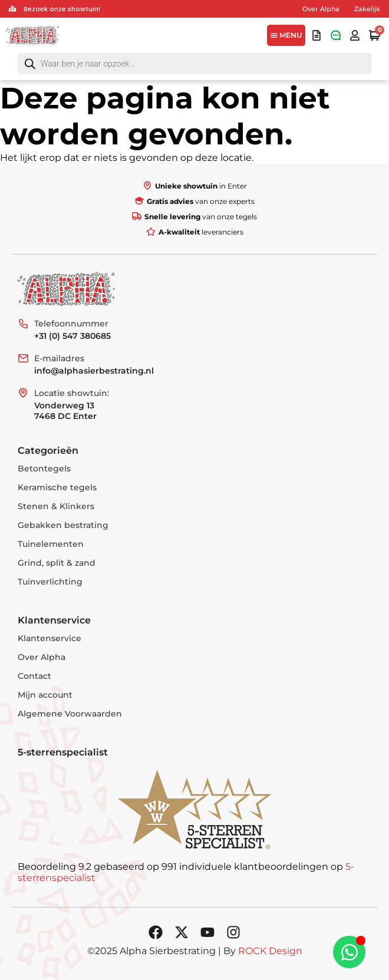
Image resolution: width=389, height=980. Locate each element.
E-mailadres (59, 358)
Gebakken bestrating (63, 525)
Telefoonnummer (71, 324)
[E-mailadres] (23, 358)
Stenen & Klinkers (56, 506)
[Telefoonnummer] (23, 324)
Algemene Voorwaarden (70, 714)
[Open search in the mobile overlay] (194, 64)
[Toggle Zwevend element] (349, 952)
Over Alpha (321, 9)
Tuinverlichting (50, 582)
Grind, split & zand (57, 563)
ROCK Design (270, 951)
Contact (34, 676)
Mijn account (45, 695)
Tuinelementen (51, 544)
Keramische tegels (57, 487)
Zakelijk (367, 9)
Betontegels (44, 468)
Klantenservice (50, 638)
